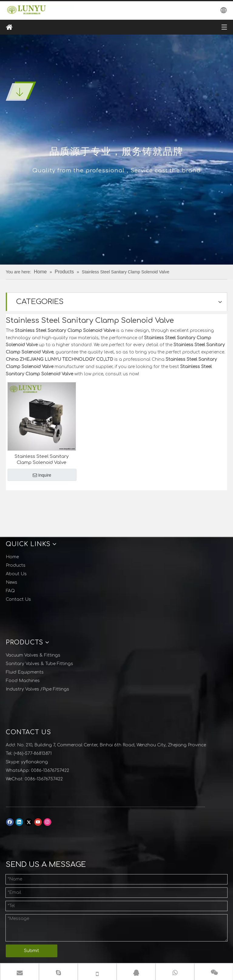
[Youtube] (38, 822)
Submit (32, 951)
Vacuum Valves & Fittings (33, 655)
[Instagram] (47, 822)
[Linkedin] (19, 822)
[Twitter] (29, 822)
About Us (16, 574)
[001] (21, 91)
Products (16, 565)
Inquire (42, 475)
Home (12, 557)
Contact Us (18, 599)
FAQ (10, 591)
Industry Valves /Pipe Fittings (37, 689)
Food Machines (23, 681)
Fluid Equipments (25, 672)
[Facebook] (10, 822)
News (12, 582)
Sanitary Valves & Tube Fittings (39, 664)
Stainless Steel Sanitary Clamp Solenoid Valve (42, 460)
